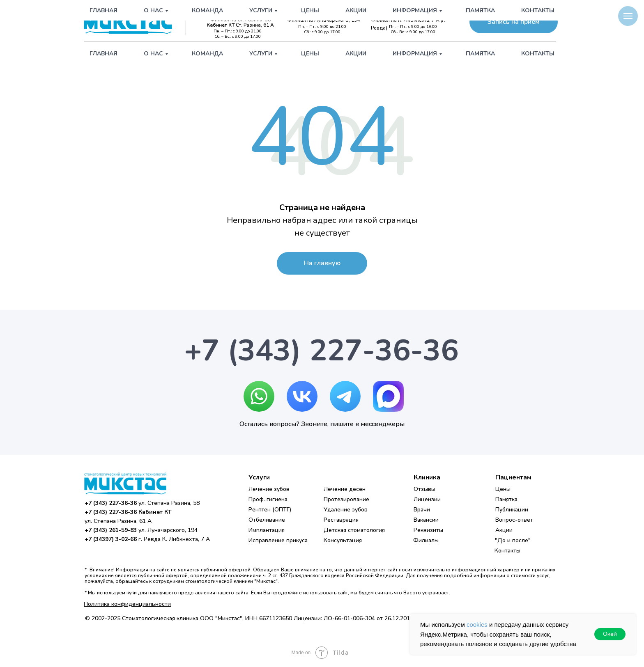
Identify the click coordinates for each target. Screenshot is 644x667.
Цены (310, 54)
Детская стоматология (354, 530)
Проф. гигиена (268, 499)
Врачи (422, 510)
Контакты (538, 54)
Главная (103, 54)
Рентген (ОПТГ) (270, 510)
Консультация (343, 540)
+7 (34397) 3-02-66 (416, 13)
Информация (415, 54)
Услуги (261, 54)
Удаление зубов (346, 510)
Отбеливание (267, 520)
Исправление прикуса (278, 540)
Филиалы (426, 540)
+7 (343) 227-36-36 (239, 13)
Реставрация (341, 520)
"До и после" (513, 540)
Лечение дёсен (345, 489)
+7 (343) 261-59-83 (328, 13)
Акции (356, 54)
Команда (207, 54)
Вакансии (426, 520)
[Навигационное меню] (628, 16)
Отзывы (424, 489)
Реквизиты (428, 530)
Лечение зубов (269, 489)
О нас (153, 54)
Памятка (480, 54)
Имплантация (267, 530)
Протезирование (346, 499)
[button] (514, 22)
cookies (477, 625)
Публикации (512, 510)
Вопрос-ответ (514, 520)
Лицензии (427, 499)
